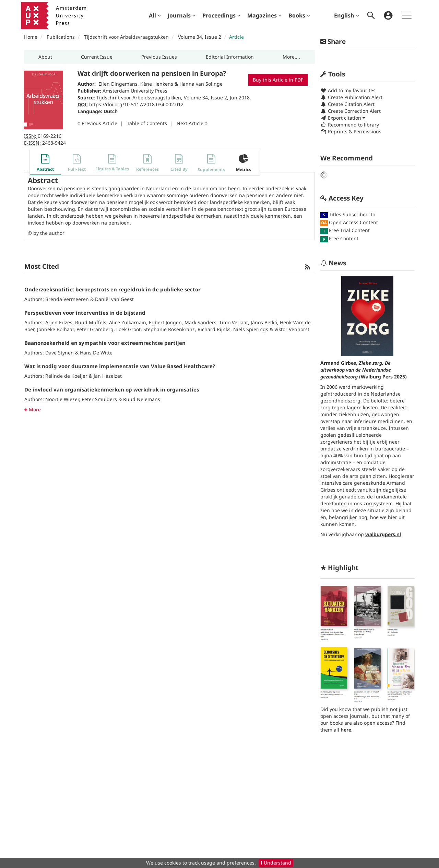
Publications (61, 37)
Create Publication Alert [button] (351, 97)
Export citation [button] (343, 118)
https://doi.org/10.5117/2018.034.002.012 (136, 104)
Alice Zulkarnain (128, 322)
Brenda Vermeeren (67, 299)
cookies (173, 863)
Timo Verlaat (234, 322)
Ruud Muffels (91, 322)
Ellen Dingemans (118, 84)
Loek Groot (128, 329)
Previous (97, 123)
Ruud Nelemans (142, 399)
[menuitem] (155, 15)
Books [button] (299, 15)
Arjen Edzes (59, 322)
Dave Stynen (60, 353)
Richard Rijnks (214, 329)
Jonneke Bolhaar (55, 329)
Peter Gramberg (95, 329)
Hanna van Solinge (201, 84)
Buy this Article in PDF (278, 80)
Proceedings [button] (221, 15)
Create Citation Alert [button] (347, 104)
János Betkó (264, 322)
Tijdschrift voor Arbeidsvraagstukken (126, 37)
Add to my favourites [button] (348, 90)
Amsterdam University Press (135, 91)
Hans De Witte (96, 353)
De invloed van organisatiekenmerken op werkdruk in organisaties (112, 389)
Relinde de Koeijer (66, 376)
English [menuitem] (347, 15)
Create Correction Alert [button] (351, 111)
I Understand (276, 863)
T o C (147, 123)
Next (192, 123)
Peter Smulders (99, 399)
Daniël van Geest (114, 299)
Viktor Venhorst (292, 329)
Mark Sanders (200, 322)
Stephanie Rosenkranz (169, 329)
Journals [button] (182, 15)
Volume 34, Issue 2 (200, 37)
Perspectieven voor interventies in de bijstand (85, 313)
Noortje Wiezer (62, 399)
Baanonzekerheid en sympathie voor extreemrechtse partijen (105, 343)
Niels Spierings (251, 329)
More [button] (33, 409)
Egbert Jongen (165, 322)
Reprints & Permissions (351, 131)
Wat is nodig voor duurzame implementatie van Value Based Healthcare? (120, 366)
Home (31, 37)
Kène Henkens (157, 84)
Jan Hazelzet (108, 376)
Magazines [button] (264, 15)
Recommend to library (350, 125)
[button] (45, 57)
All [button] (155, 15)
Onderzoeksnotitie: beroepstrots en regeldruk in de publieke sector (112, 289)
